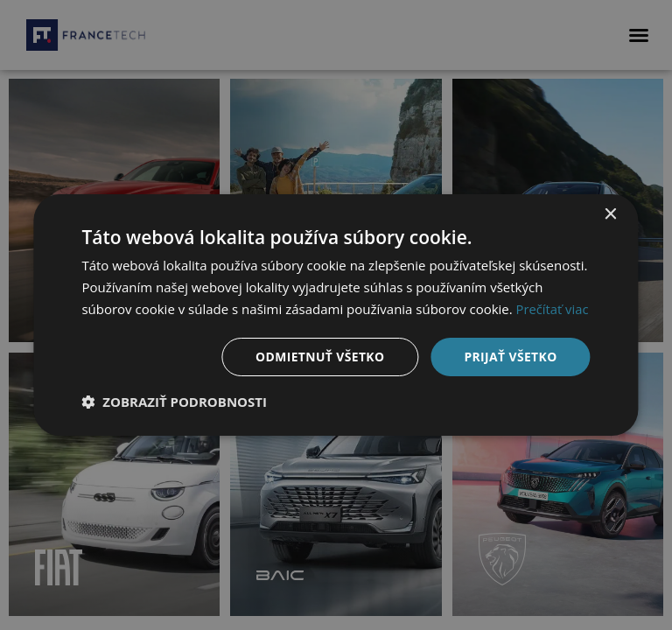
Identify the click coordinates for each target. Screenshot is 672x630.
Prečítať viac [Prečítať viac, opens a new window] (553, 309)
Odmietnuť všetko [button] (319, 356)
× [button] (610, 215)
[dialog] (336, 315)
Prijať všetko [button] (510, 356)
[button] (174, 402)
